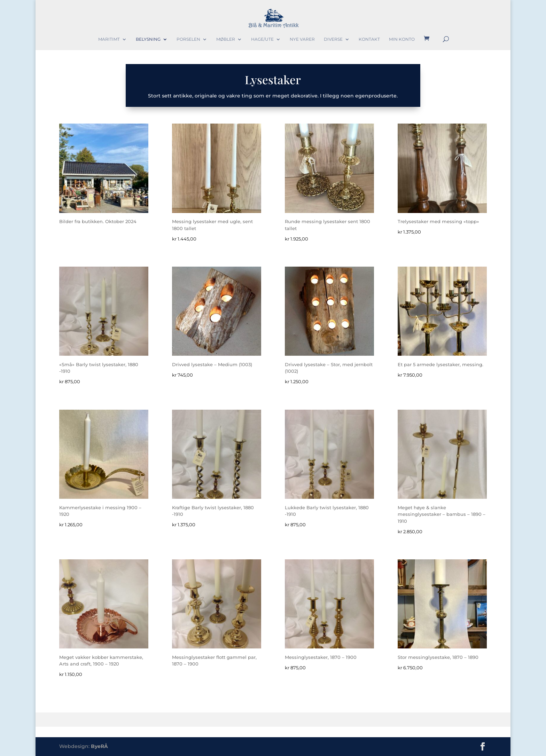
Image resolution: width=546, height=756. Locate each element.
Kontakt (369, 39)
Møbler (226, 39)
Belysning (148, 39)
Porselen (188, 39)
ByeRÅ (99, 746)
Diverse (333, 39)
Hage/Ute (262, 39)
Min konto (402, 39)
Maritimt (109, 39)
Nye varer (302, 39)
